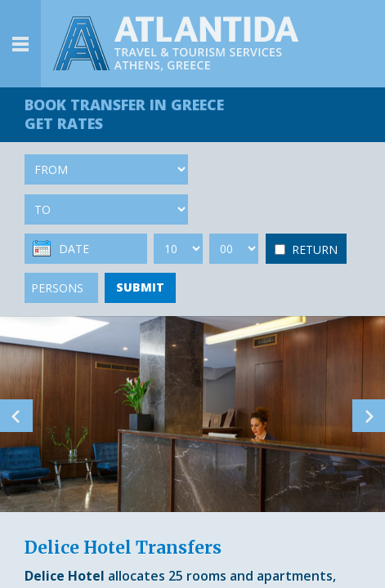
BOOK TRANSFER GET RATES (124, 114)
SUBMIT (140, 287)
